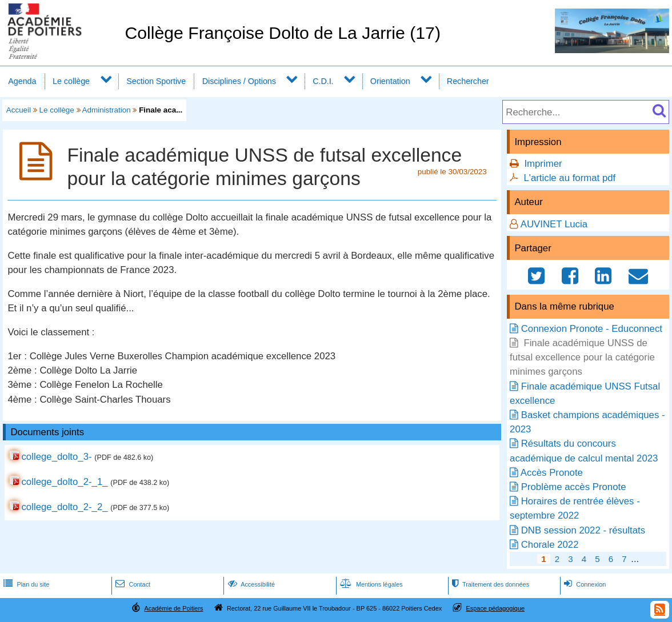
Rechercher (468, 81)
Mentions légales (370, 584)
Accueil (19, 110)
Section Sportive (156, 81)
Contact (132, 584)
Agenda (22, 81)
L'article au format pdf (569, 178)
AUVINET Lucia (554, 224)
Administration (107, 110)
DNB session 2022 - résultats (583, 530)
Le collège (71, 81)
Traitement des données (489, 584)
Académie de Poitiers (173, 608)
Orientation (390, 81)
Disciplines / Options (239, 81)
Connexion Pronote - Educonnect (592, 329)
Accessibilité (251, 584)
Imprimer (543, 164)
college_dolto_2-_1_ (64, 482)
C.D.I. (323, 81)
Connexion (584, 584)
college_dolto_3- (56, 457)
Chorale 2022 (550, 545)
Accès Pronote (552, 473)
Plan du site (25, 584)
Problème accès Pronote (574, 487)
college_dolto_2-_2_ (64, 507)
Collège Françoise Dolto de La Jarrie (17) (283, 33)
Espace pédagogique (496, 608)
